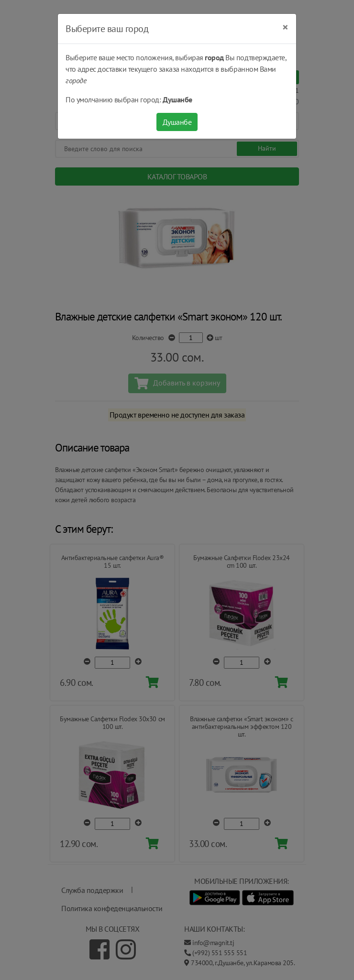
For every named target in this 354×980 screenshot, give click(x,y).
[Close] (285, 27)
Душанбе (177, 122)
